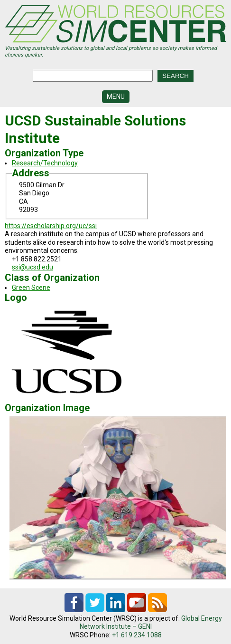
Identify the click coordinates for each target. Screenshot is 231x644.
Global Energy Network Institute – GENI (151, 623)
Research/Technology (45, 163)
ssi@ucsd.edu (32, 267)
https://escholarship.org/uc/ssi (51, 226)
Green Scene (31, 288)
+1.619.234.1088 (137, 635)
